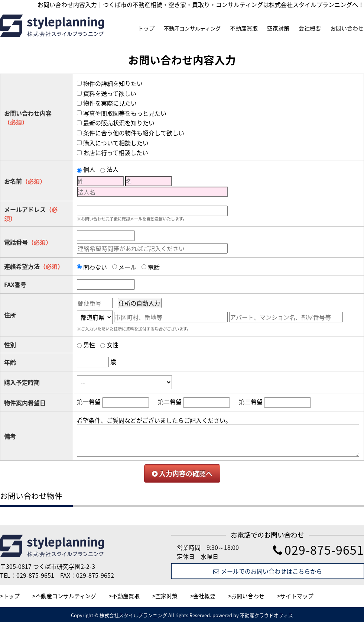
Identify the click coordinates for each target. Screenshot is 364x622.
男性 (89, 345)
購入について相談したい (116, 143)
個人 (89, 169)
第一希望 (89, 402)
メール (127, 267)
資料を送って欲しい (110, 93)
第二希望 (170, 402)
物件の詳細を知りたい (113, 83)
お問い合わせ (347, 28)
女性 (113, 345)
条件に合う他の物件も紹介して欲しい (134, 133)
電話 (154, 267)
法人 (113, 169)
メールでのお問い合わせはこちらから (268, 571)
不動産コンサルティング (192, 28)
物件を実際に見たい (110, 103)
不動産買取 (244, 28)
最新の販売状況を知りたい (119, 123)
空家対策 (278, 28)
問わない (95, 267)
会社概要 (310, 28)
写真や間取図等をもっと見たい (125, 113)
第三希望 (251, 402)
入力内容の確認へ (182, 473)
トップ (146, 28)
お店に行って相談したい (116, 152)
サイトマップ (297, 596)
